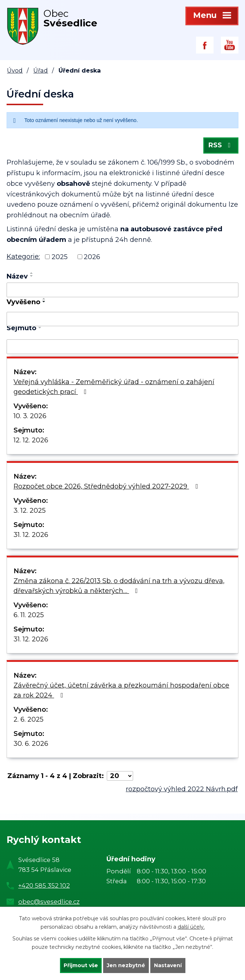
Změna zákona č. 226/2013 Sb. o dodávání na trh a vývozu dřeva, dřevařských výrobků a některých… (119, 586)
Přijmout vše (81, 965)
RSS (221, 145)
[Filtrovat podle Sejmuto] (122, 347)
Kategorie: (23, 257)
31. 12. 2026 (31, 535)
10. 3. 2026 (30, 416)
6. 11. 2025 (29, 615)
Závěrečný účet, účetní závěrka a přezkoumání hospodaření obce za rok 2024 (121, 690)
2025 (60, 257)
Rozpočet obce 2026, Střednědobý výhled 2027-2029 (107, 486)
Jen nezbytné (126, 965)
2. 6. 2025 (29, 719)
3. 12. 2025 (30, 511)
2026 (92, 257)
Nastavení (168, 965)
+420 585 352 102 (44, 885)
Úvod (15, 70)
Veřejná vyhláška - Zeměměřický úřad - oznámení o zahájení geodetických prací (114, 387)
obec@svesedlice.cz (49, 902)
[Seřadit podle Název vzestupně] (32, 273)
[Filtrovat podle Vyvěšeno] (122, 319)
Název (17, 276)
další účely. (191, 927)
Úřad (41, 70)
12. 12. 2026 (31, 440)
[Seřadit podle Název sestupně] (32, 276)
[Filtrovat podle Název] (122, 290)
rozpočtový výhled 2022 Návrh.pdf (182, 789)
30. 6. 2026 (31, 744)
